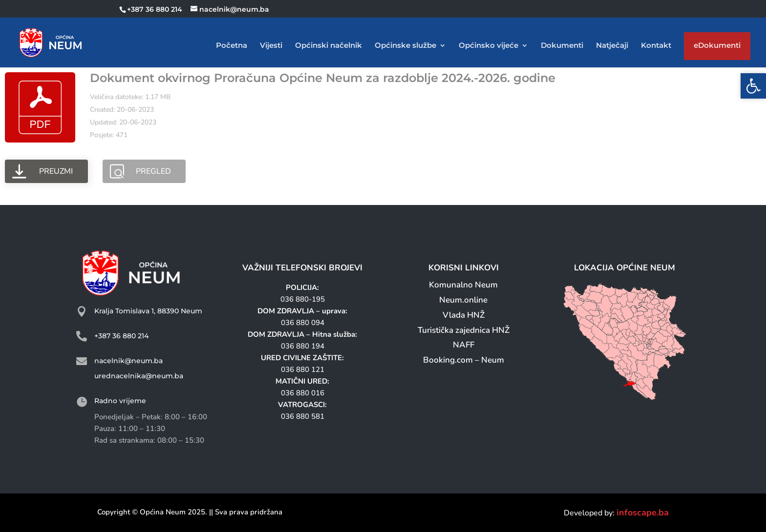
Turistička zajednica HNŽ (464, 330)
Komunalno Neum (463, 285)
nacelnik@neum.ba (128, 361)
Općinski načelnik (329, 46)
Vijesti (271, 46)
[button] (753, 86)
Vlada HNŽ (464, 315)
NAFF (464, 345)
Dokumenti (562, 46)
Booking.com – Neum (464, 360)
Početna (232, 46)
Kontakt (656, 46)
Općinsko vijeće (489, 46)
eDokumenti (717, 48)
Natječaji (612, 46)
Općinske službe (405, 46)
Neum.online (463, 300)
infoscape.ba (643, 512)
